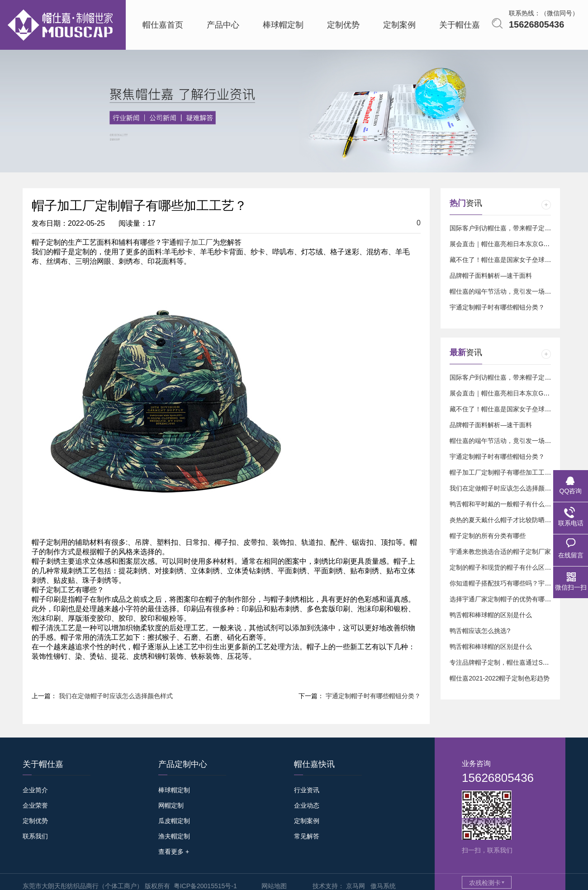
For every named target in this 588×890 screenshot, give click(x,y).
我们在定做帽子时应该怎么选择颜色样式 (116, 696)
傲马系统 (383, 886)
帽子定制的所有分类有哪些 (488, 536)
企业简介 (35, 790)
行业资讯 (307, 790)
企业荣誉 (35, 805)
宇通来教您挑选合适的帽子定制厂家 (500, 552)
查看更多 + (174, 852)
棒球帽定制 (174, 790)
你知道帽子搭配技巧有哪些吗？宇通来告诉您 (513, 583)
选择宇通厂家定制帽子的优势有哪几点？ (507, 599)
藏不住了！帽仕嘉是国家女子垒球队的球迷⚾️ (514, 260)
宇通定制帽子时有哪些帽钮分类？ (373, 696)
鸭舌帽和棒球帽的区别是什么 (491, 615)
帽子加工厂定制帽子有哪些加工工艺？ (503, 472)
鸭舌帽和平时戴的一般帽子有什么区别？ (507, 504)
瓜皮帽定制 (174, 821)
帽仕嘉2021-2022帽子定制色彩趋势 (500, 678)
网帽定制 (171, 805)
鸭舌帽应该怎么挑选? (480, 631)
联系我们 (35, 836)
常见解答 (307, 836)
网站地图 (274, 886)
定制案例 (307, 821)
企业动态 (307, 805)
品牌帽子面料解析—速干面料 (491, 276)
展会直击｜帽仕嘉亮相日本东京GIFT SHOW (512, 244)
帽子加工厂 (194, 242)
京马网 (356, 886)
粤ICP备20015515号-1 (205, 886)
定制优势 (35, 821)
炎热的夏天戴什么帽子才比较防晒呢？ (503, 520)
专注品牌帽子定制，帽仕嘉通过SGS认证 (507, 662)
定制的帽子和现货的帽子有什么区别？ (503, 567)
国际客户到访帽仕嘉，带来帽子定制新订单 (510, 228)
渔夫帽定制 (174, 836)
